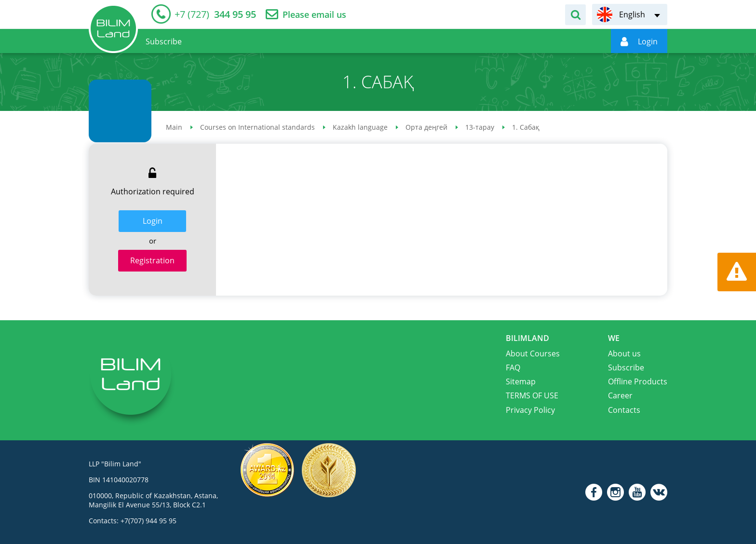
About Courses (533, 354)
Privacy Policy (530, 410)
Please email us (314, 15)
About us (624, 354)
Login (153, 221)
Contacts (624, 410)
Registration (152, 260)
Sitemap (521, 381)
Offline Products (638, 381)
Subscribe (626, 367)
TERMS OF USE (532, 395)
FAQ (513, 367)
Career (620, 395)
